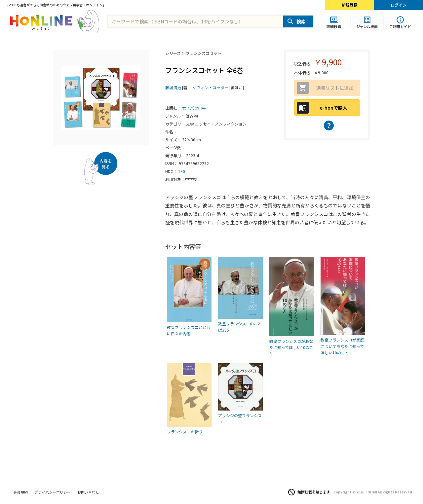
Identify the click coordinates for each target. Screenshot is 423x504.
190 (182, 171)
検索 (301, 21)
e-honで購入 (334, 108)
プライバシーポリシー (53, 492)
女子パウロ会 (194, 108)
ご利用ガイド (400, 26)
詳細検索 (334, 26)
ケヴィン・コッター (211, 87)
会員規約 (20, 492)
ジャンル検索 (367, 26)
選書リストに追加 (335, 88)
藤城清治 (173, 87)
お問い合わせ (88, 492)
